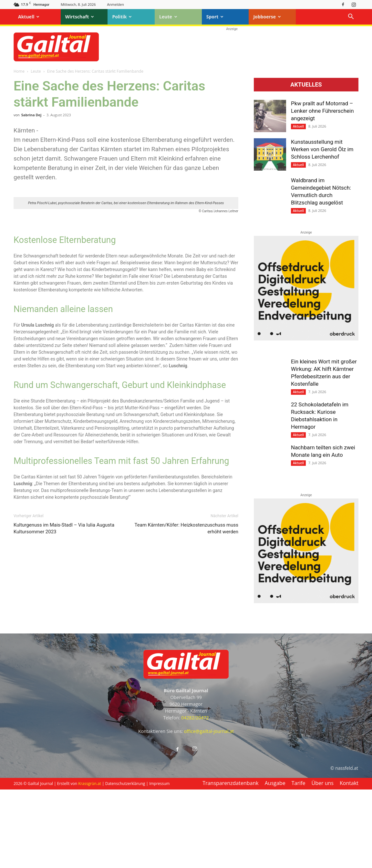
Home (19, 71)
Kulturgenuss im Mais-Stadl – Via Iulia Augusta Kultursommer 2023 (64, 678)
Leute (168, 17)
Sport (215, 17)
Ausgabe (275, 862)
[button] (351, 17)
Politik (122, 17)
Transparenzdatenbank (230, 862)
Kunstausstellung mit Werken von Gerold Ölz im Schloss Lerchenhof (322, 149)
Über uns (323, 862)
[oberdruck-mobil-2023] (306, 339)
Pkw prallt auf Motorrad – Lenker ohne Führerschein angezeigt (322, 111)
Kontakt (349, 862)
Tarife (299, 862)
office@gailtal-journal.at (209, 810)
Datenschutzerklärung (125, 862)
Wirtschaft (80, 17)
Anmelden (115, 4)
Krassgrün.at (90, 862)
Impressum (159, 862)
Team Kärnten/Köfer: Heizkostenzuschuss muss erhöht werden (186, 678)
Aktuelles (306, 85)
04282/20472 (195, 796)
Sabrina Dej (31, 115)
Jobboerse (267, 17)
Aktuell (29, 17)
